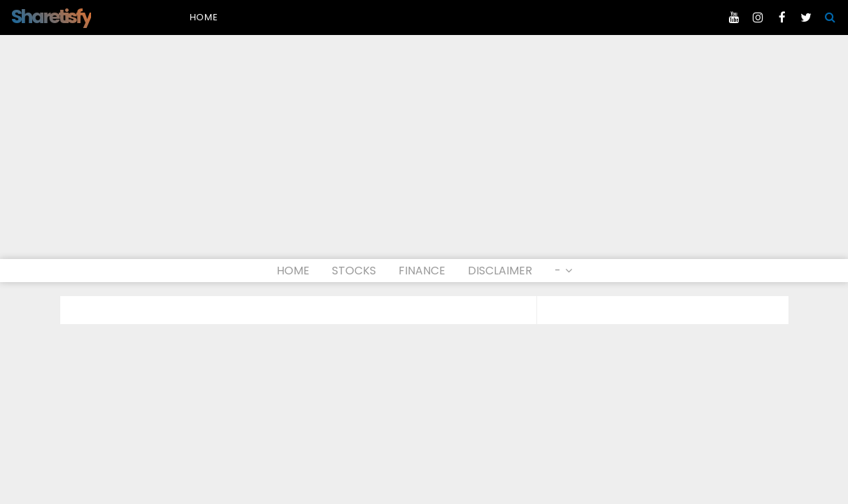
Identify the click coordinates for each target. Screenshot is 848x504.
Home (204, 17)
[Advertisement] (424, 154)
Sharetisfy (51, 16)
